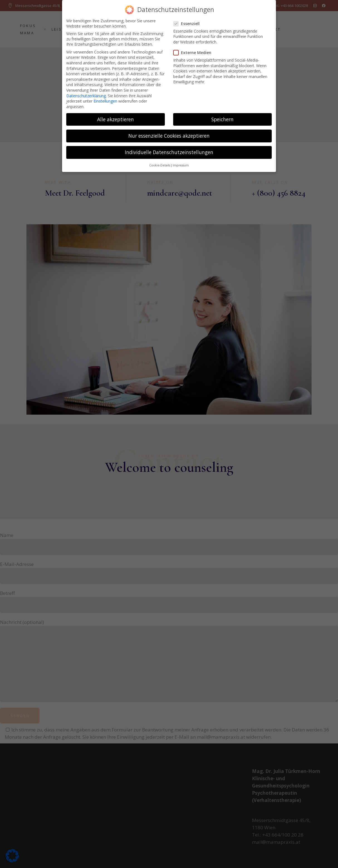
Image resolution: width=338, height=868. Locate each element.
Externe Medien (195, 50)
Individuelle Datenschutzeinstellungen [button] (169, 150)
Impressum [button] (181, 163)
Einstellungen (105, 99)
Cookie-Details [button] (160, 163)
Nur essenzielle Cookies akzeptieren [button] (169, 133)
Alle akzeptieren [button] (116, 117)
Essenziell (189, 21)
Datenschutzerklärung (86, 93)
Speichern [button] (222, 117)
